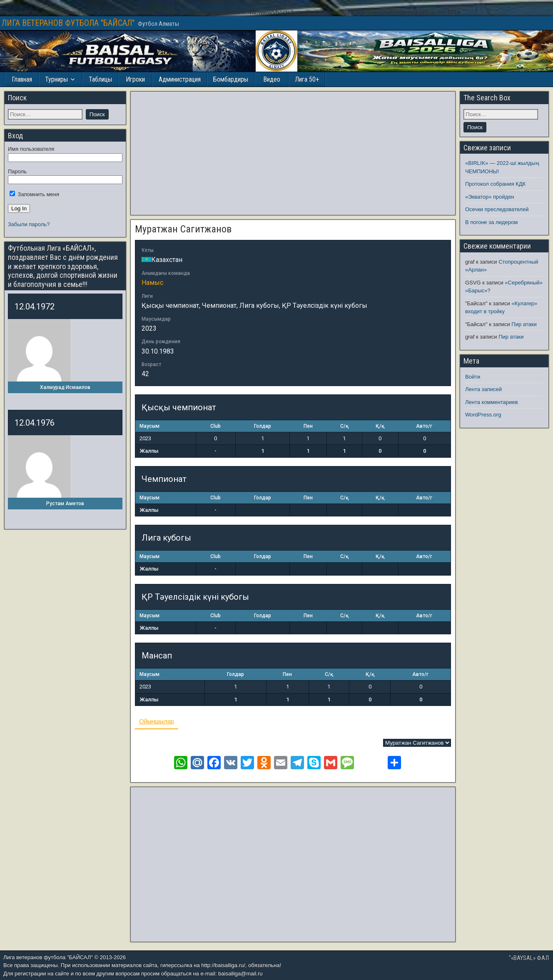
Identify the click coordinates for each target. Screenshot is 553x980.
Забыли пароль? (29, 224)
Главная (22, 79)
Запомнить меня (34, 194)
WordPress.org (483, 415)
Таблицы (100, 79)
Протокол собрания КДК (495, 184)
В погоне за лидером (491, 222)
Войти (473, 377)
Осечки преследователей (497, 209)
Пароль (17, 171)
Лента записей (483, 389)
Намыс (152, 283)
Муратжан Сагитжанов (183, 229)
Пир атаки (524, 324)
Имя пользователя (31, 149)
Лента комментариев (492, 402)
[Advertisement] (293, 153)
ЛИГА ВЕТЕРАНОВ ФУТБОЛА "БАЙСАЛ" (68, 23)
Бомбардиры (231, 79)
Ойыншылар (157, 721)
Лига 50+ (307, 79)
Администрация (180, 79)
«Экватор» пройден (490, 197)
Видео (272, 79)
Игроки (135, 79)
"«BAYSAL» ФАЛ (529, 958)
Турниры (56, 79)
